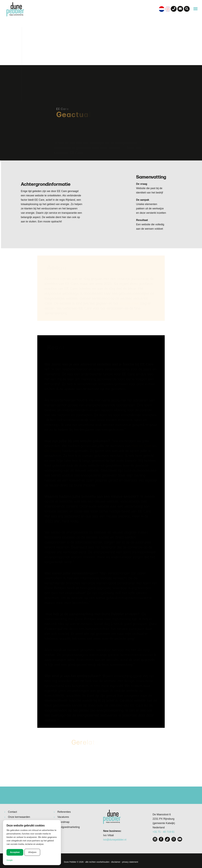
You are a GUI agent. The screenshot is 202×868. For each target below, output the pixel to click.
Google (10, 860)
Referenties (64, 812)
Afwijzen (32, 852)
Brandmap (63, 822)
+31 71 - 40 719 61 (164, 832)
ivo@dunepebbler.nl (115, 840)
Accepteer (15, 852)
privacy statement (130, 862)
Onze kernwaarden (19, 817)
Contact (12, 812)
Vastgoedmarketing (69, 827)
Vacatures (63, 817)
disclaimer (116, 862)
